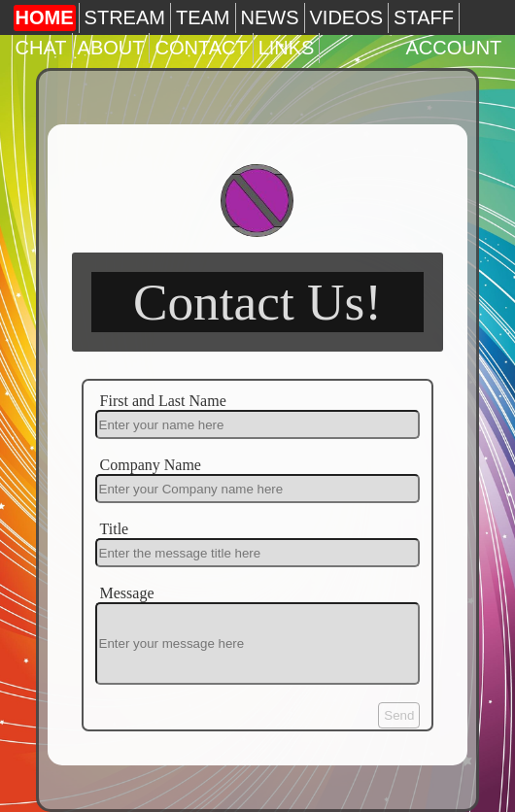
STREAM (125, 17)
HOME (45, 17)
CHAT (41, 48)
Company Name (151, 465)
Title (115, 529)
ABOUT (111, 48)
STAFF (424, 17)
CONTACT (201, 48)
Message (127, 593)
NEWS (270, 17)
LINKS (287, 48)
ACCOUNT (453, 48)
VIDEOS (347, 17)
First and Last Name (163, 401)
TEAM (203, 17)
